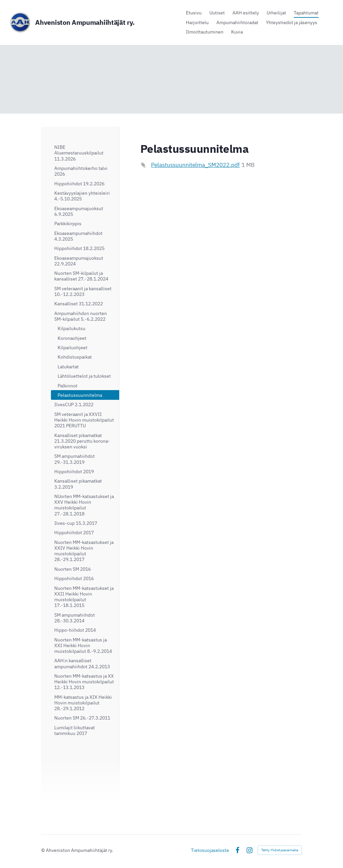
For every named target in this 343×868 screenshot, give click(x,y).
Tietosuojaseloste (210, 850)
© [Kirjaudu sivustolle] (44, 850)
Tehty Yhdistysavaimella (280, 850)
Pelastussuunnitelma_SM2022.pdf (195, 165)
